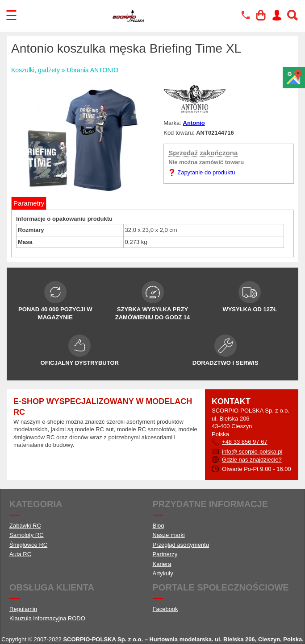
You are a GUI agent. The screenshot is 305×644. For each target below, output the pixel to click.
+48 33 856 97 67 (245, 442)
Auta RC (20, 554)
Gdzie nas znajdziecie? (252, 460)
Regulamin (23, 609)
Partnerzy (165, 554)
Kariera (162, 564)
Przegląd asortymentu (181, 545)
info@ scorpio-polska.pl (252, 452)
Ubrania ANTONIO (93, 70)
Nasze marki (169, 535)
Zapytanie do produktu (206, 172)
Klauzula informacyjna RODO (47, 618)
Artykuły (163, 573)
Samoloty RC (27, 535)
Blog (159, 526)
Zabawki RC (25, 526)
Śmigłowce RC (28, 545)
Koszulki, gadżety (36, 70)
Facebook (165, 609)
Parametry (29, 203)
